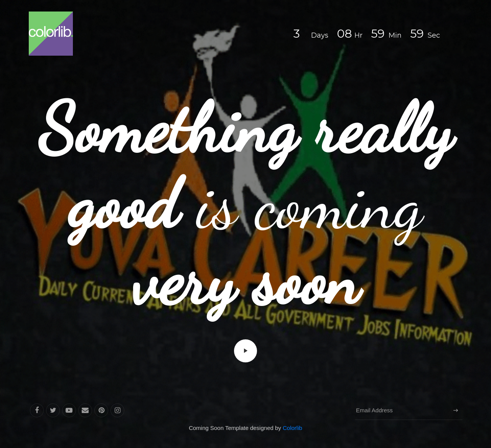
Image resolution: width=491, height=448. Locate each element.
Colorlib (292, 428)
